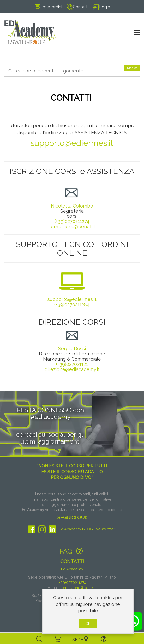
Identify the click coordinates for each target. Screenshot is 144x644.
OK (88, 624)
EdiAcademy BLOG (76, 529)
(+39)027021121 (72, 364)
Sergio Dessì (72, 340)
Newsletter (105, 529)
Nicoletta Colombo (72, 206)
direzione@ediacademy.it (72, 369)
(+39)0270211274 (72, 221)
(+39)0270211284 (72, 304)
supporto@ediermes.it (72, 143)
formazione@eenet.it (72, 226)
